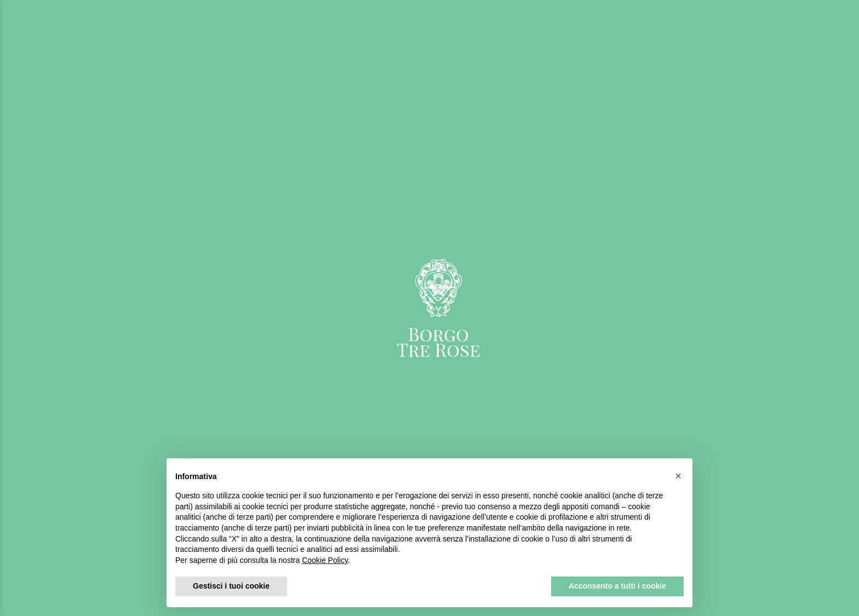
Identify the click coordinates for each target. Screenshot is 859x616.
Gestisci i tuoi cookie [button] (231, 586)
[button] (678, 476)
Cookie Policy (325, 560)
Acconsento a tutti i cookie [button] (617, 586)
